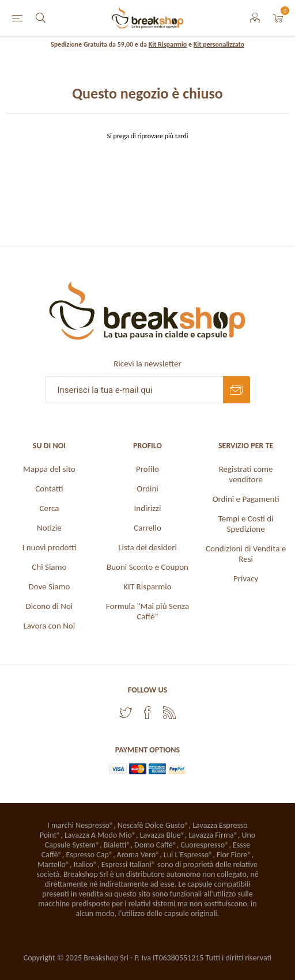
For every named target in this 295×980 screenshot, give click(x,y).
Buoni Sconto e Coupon (147, 567)
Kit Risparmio (168, 44)
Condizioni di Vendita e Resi (246, 554)
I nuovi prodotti (49, 547)
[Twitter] (126, 713)
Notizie (49, 528)
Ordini (147, 489)
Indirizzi (148, 508)
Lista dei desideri (147, 547)
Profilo (147, 469)
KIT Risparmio (147, 587)
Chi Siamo (49, 567)
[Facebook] (147, 713)
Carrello (147, 528)
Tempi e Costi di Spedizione (246, 524)
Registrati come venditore (246, 474)
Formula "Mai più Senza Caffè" (147, 611)
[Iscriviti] (134, 390)
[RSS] (169, 713)
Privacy (246, 578)
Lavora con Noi (50, 626)
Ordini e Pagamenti (246, 499)
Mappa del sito (49, 469)
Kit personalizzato (219, 44)
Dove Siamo (49, 587)
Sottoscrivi (237, 390)
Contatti (49, 489)
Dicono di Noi (50, 606)
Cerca (49, 508)
